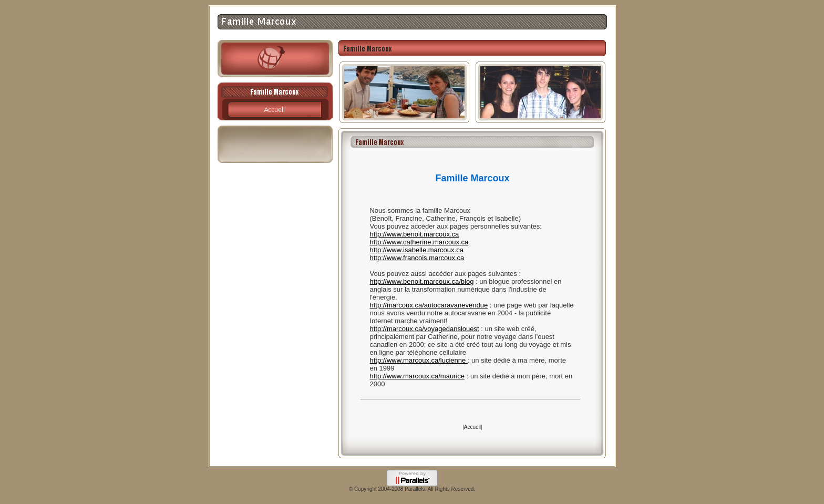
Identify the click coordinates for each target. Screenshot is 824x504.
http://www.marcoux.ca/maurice (417, 376)
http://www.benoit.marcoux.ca (414, 234)
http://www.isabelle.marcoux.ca (416, 250)
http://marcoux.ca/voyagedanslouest (424, 329)
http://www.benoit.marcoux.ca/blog (421, 281)
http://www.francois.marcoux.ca (417, 258)
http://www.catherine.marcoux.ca (419, 242)
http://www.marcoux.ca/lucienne (418, 360)
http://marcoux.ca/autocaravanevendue (429, 305)
